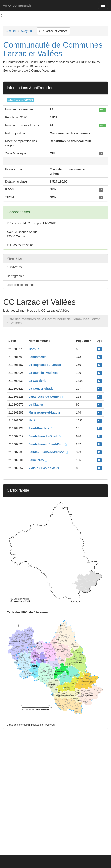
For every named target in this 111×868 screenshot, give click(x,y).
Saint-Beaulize (41, 428)
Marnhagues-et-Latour (47, 412)
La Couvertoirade (43, 389)
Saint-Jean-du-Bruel (45, 436)
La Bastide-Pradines (45, 373)
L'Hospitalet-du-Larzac (47, 365)
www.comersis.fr (17, 5)
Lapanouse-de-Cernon (47, 397)
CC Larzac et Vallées (53, 31)
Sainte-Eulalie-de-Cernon (49, 452)
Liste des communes (20, 285)
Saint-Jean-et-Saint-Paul (48, 444)
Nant (34, 420)
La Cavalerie (40, 381)
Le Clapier (38, 405)
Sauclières (38, 460)
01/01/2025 (14, 267)
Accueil (11, 31)
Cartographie (15, 276)
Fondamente (40, 357)
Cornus (36, 349)
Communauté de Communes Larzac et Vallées (53, 49)
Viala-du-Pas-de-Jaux (46, 468)
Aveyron (26, 31)
